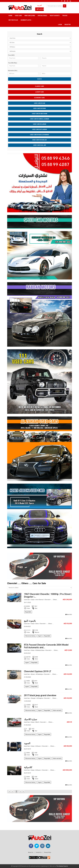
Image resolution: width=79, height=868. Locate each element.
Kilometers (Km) (13, 71)
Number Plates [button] (26, 20)
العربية (39, 5)
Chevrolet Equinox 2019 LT (38, 671)
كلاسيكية (28, 767)
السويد (27, 743)
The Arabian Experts (62, 866)
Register (68, 25)
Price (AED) (11, 55)
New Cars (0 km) (30, 16)
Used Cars (18, 16)
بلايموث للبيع (30, 621)
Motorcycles (13, 20)
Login (60, 25)
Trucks (65, 16)
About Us (31, 852)
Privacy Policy (47, 852)
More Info (69, 614)
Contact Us (39, 852)
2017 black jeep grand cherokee (40, 695)
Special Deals (42, 16)
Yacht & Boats (55, 16)
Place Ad (40, 9)
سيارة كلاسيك (31, 719)
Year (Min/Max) (13, 63)
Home (10, 16)
